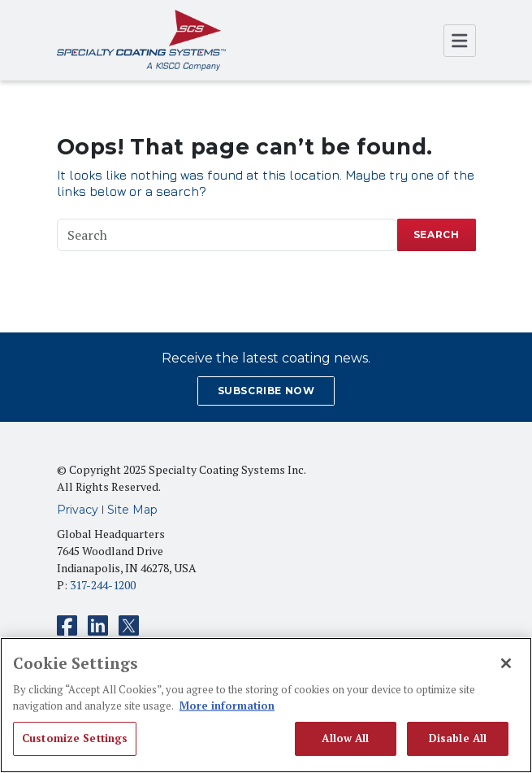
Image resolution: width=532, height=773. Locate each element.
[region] (266, 705)
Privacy (78, 510)
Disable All (458, 738)
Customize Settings (75, 738)
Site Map (132, 510)
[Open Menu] (460, 41)
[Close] (506, 663)
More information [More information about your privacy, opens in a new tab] (227, 706)
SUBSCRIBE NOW (266, 391)
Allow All (345, 738)
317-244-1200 (103, 585)
